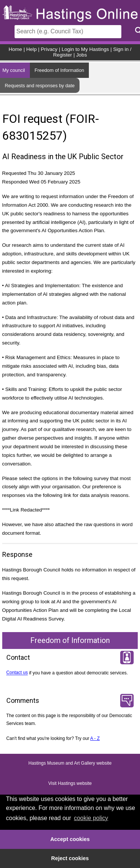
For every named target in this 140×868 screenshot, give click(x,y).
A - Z (95, 738)
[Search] (68, 32)
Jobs (82, 55)
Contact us (17, 673)
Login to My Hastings (85, 49)
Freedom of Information (59, 70)
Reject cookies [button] (70, 858)
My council (13, 70)
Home (15, 49)
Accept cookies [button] (70, 839)
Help (31, 49)
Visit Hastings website (70, 784)
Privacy (49, 49)
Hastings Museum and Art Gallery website (70, 764)
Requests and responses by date (40, 86)
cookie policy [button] (91, 818)
